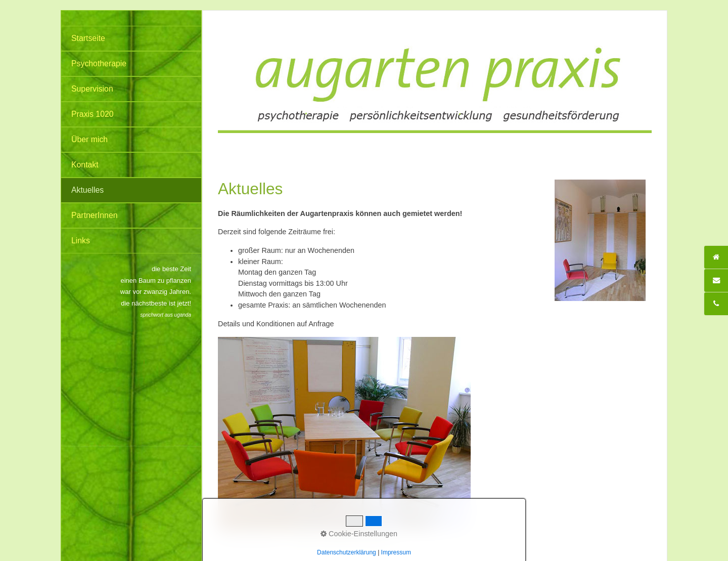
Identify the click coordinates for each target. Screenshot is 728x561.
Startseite (88, 38)
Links (81, 241)
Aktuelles (87, 190)
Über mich (89, 139)
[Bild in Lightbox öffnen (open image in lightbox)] (344, 434)
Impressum (379, 541)
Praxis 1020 (93, 114)
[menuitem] (131, 38)
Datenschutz (341, 541)
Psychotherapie (99, 63)
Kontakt (85, 165)
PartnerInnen (95, 215)
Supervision (92, 89)
